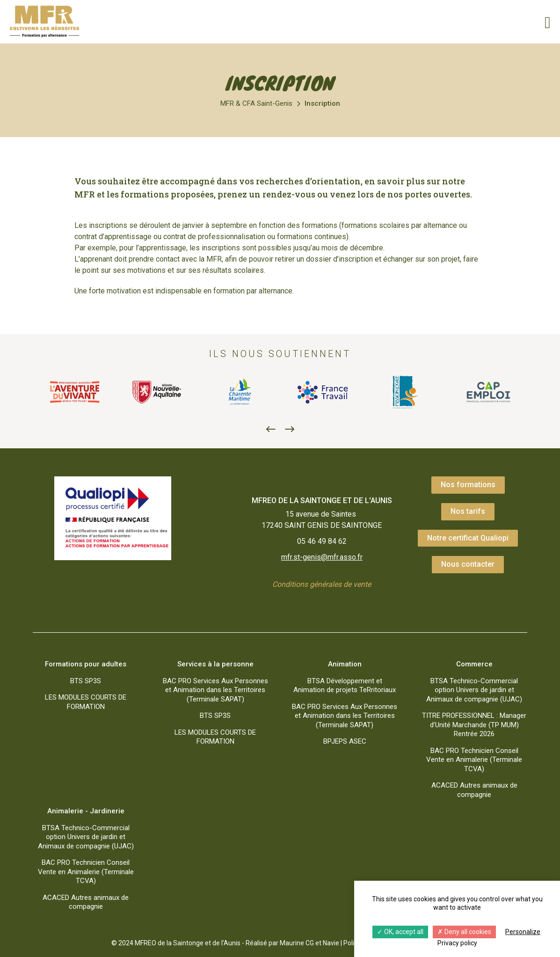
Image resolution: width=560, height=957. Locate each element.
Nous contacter (468, 564)
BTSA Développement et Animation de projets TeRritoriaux (345, 686)
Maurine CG (297, 943)
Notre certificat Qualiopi (468, 538)
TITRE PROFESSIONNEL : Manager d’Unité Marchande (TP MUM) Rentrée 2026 (474, 725)
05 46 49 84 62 (322, 541)
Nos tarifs (468, 511)
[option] (74, 392)
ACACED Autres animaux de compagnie (474, 790)
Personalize (523, 932)
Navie (331, 943)
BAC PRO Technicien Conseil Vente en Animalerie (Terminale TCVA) (474, 760)
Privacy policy (457, 943)
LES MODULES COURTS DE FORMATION (86, 702)
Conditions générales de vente (322, 584)
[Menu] (544, 22)
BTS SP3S (86, 681)
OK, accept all (400, 932)
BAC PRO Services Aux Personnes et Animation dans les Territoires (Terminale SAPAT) (215, 690)
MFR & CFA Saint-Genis (256, 103)
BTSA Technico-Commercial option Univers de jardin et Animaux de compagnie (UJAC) (474, 690)
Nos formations (468, 485)
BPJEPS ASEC (345, 741)
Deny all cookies (464, 932)
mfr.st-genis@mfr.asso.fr (322, 557)
